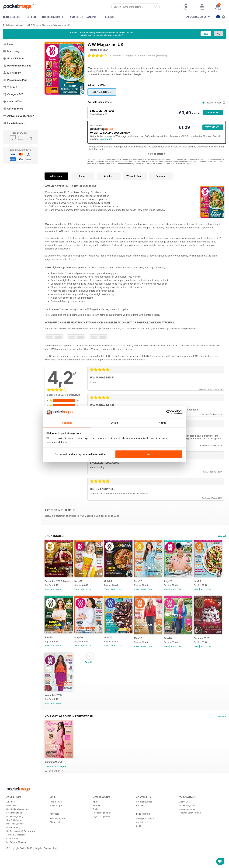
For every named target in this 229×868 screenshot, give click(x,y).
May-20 (114, 645)
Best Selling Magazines (18, 824)
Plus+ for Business (15, 838)
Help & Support (14, 123)
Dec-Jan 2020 (85, 706)
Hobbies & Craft (53, 17)
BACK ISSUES (54, 536)
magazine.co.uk (187, 824)
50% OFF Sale (13, 58)
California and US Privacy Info (21, 846)
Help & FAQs (56, 816)
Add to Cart (57, 593)
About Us (184, 816)
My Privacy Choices (16, 857)
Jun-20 (81, 645)
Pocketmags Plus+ (16, 80)
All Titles (10, 816)
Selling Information (145, 833)
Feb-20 (49, 706)
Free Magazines (14, 827)
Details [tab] (114, 423)
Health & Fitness (32, 25)
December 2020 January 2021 (59, 585)
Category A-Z (13, 94)
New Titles (12, 820)
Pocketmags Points (102, 827)
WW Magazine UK (61, 25)
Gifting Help (55, 837)
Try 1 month (213, 127)
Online (96, 824)
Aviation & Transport (84, 17)
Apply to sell (142, 837)
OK (149, 454)
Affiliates (140, 820)
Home (9, 44)
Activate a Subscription (19, 116)
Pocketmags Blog (15, 831)
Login (139, 840)
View (47, 593)
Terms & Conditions (16, 849)
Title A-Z (10, 87)
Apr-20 (146, 645)
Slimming (46, 25)
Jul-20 (48, 645)
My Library (11, 51)
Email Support (56, 820)
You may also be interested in (69, 727)
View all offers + (157, 154)
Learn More (106, 139)
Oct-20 (114, 585)
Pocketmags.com (188, 820)
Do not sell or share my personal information (80, 454)
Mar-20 (179, 646)
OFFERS (31, 17)
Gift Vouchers (13, 109)
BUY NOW (213, 112)
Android (97, 820)
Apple (96, 816)
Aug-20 (179, 585)
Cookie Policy (13, 853)
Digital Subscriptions (12, 25)
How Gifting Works (59, 833)
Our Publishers (14, 835)
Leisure (110, 17)
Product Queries (144, 816)
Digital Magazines (102, 831)
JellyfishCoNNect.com (190, 827)
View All (222, 536)
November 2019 (118, 706)
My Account (12, 73)
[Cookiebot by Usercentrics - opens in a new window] (169, 412)
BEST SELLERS (12, 17)
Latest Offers (13, 101)
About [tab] (162, 423)
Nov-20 (81, 585)
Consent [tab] (67, 423)
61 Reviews (116, 56)
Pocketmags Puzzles (17, 66)
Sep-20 (146, 585)
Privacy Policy (13, 842)
